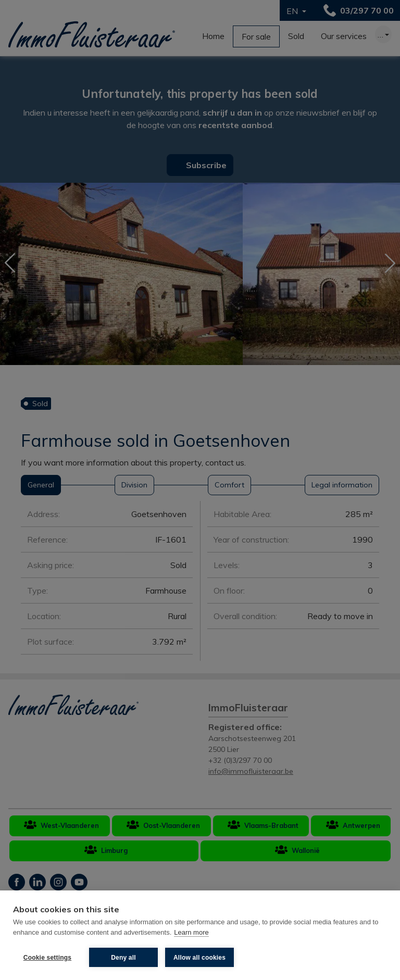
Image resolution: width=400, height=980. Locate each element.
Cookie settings (47, 958)
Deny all (123, 958)
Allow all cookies (199, 958)
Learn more (191, 932)
